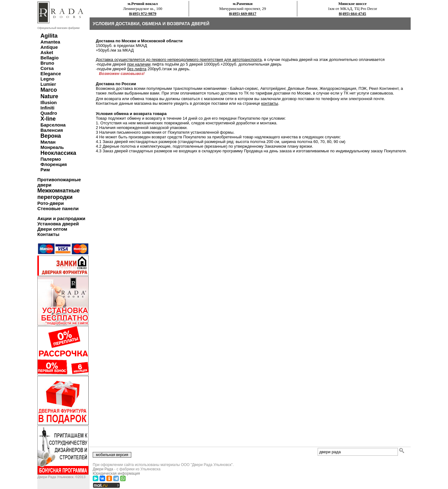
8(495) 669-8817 (243, 14)
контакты (270, 103)
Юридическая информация (116, 473)
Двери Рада (103, 469)
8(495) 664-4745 (352, 14)
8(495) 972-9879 (143, 14)
